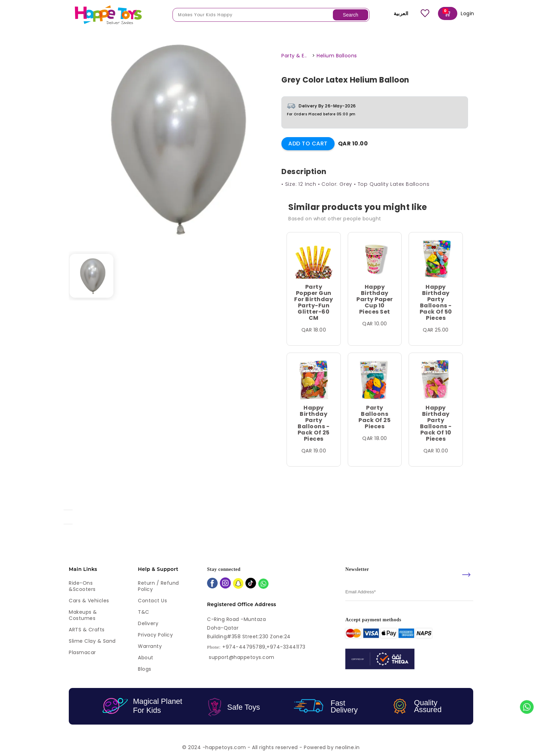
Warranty (150, 646)
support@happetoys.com (242, 657)
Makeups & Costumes (83, 615)
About (146, 658)
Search (351, 15)
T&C (144, 612)
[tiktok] (251, 584)
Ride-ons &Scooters (82, 586)
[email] (409, 592)
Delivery (148, 623)
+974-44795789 (244, 647)
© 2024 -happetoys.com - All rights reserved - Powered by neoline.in (271, 747)
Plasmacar (82, 652)
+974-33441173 (286, 647)
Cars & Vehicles (89, 601)
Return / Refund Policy (158, 586)
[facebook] (212, 584)
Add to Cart (308, 143)
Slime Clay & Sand (92, 641)
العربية (396, 13)
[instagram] (225, 584)
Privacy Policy (155, 635)
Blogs (145, 669)
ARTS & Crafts (87, 630)
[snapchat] (238, 584)
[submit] (466, 575)
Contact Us (152, 601)
